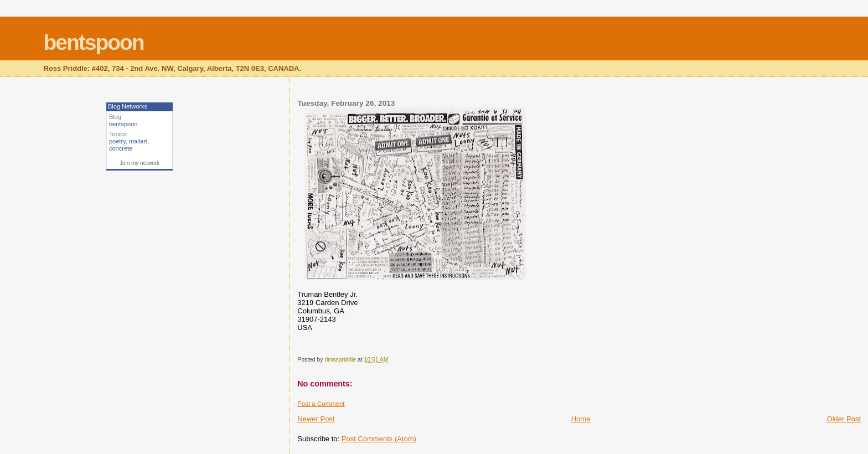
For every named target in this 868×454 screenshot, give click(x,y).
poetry (117, 141)
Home (581, 419)
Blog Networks (128, 106)
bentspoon (93, 42)
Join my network (139, 163)
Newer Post (316, 419)
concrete (121, 148)
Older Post (844, 419)
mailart (138, 141)
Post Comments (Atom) (379, 439)
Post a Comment (321, 404)
